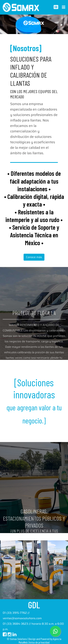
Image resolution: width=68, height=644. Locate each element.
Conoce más (34, 257)
